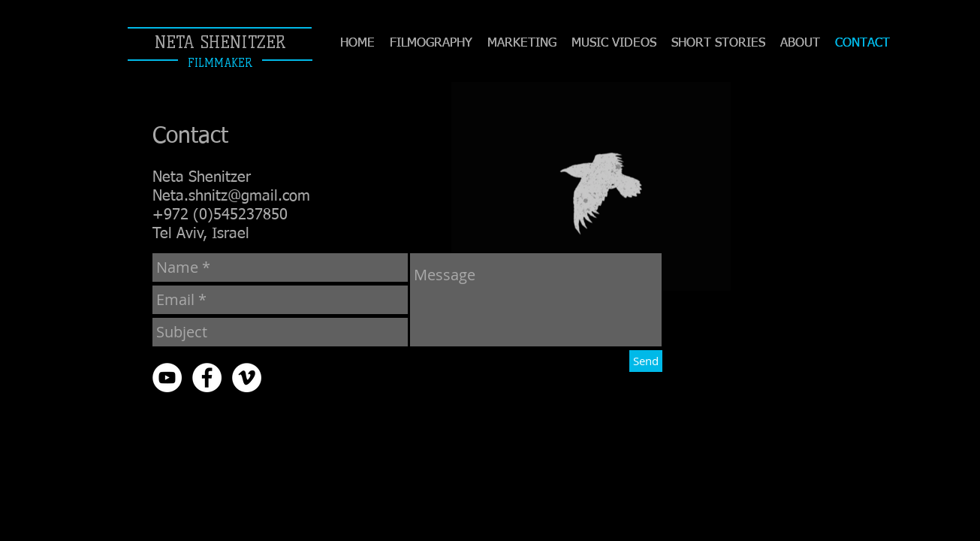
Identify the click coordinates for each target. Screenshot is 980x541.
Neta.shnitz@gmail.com (231, 196)
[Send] (646, 361)
